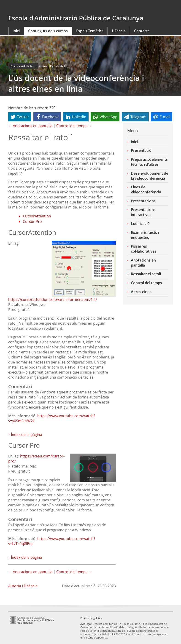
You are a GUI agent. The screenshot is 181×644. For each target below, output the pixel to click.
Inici (16, 31)
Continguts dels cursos (48, 31)
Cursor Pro (32, 222)
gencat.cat (33, 7)
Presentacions (143, 201)
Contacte (142, 31)
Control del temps (146, 283)
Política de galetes (91, 618)
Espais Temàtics (90, 31)
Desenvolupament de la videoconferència (150, 176)
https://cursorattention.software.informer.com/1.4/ (53, 299)
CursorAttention (37, 216)
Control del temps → (74, 126)
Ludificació (140, 224)
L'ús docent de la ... (23, 66)
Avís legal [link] (86, 624)
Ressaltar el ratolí (146, 274)
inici (134, 142)
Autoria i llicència (23, 586)
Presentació (141, 150)
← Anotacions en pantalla (30, 126)
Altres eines (141, 292)
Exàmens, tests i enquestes (145, 235)
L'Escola (119, 31)
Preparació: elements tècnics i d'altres (149, 162)
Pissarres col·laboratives (144, 249)
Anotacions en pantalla (143, 263)
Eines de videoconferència (146, 190)
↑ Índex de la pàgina (25, 435)
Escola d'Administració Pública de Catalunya (76, 18)
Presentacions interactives (143, 212)
